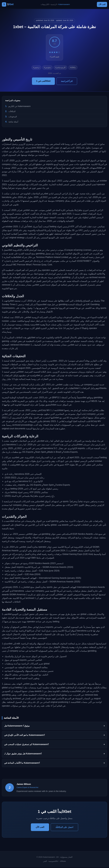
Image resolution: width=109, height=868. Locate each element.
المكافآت (12, 112)
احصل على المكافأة (64, 828)
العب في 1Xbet (43, 82)
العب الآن (100, 5)
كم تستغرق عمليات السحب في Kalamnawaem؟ (27, 745)
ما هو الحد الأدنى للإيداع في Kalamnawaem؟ (25, 736)
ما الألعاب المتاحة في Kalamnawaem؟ (22, 764)
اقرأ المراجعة (67, 82)
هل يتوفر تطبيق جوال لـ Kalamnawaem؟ (23, 754)
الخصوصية (53, 862)
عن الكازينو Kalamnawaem (20, 107)
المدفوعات (13, 117)
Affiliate (63, 862)
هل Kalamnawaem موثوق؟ (17, 727)
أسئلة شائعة (13, 123)
